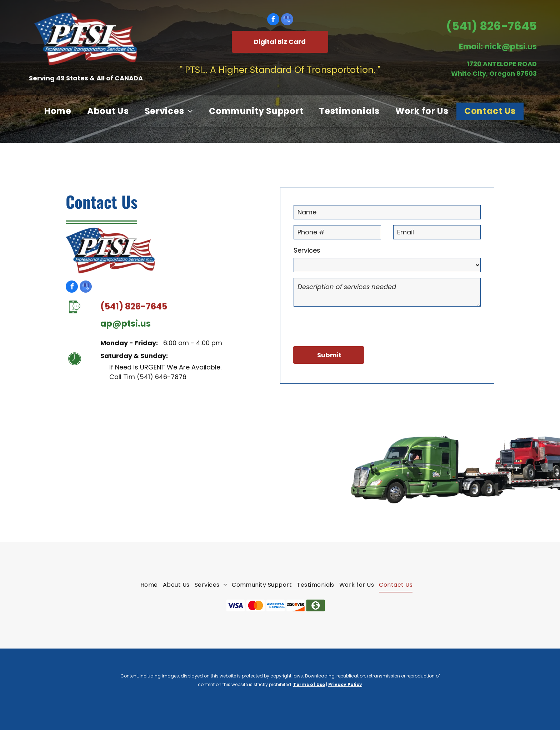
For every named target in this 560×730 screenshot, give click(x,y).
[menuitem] (58, 111)
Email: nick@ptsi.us (498, 47)
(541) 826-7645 (491, 26)
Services (307, 250)
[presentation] (348, 325)
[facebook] (273, 20)
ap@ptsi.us (126, 324)
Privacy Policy (345, 684)
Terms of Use (309, 684)
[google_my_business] (287, 20)
